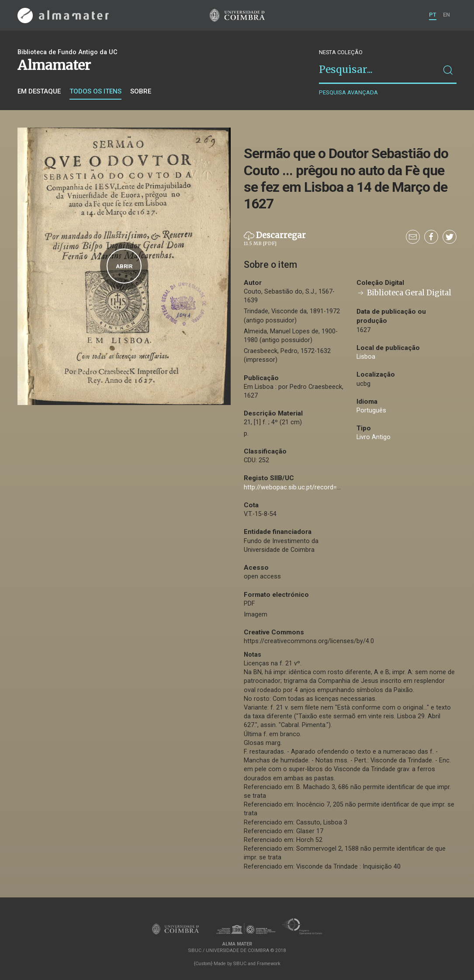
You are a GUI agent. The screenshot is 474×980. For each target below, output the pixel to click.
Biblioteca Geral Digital (404, 293)
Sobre (141, 91)
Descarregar (275, 239)
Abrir (124, 266)
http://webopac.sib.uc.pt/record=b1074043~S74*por (318, 487)
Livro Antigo (374, 437)
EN (446, 15)
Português (371, 410)
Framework (269, 964)
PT (433, 15)
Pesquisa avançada (348, 92)
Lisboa (366, 357)
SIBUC (240, 964)
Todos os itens (95, 91)
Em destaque (39, 91)
